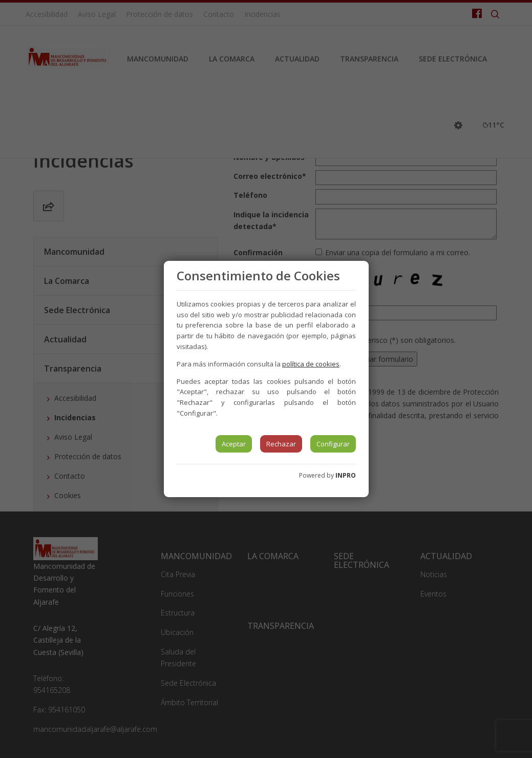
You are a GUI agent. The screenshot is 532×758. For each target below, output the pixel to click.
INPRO (346, 475)
